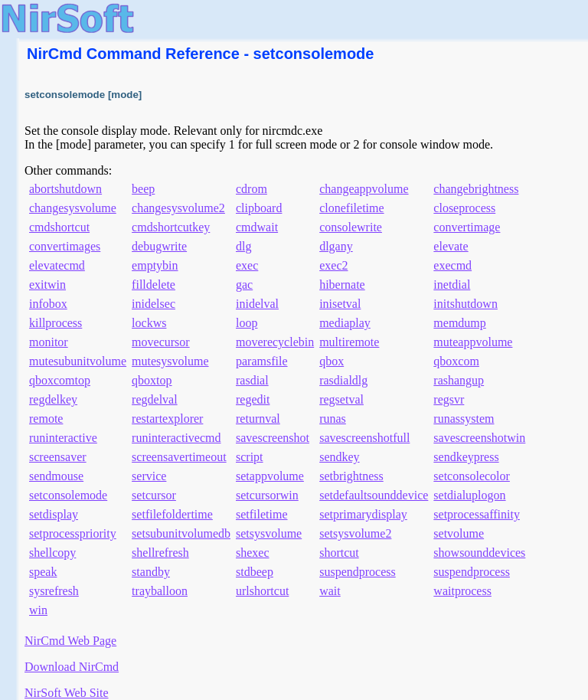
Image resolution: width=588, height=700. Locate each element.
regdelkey (53, 399)
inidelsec (154, 304)
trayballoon (160, 591)
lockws (149, 323)
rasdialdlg (343, 380)
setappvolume (270, 476)
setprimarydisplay (363, 514)
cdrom (252, 189)
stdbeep (255, 572)
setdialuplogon (469, 495)
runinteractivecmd (176, 438)
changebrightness (476, 189)
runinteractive (63, 438)
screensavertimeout (179, 457)
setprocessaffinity (477, 514)
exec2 (333, 265)
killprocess (56, 323)
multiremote (349, 342)
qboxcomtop (60, 380)
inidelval (257, 304)
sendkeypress (466, 457)
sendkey (339, 457)
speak (43, 572)
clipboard (259, 208)
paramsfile (262, 361)
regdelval (155, 399)
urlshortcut (262, 591)
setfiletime (262, 514)
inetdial (452, 285)
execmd (452, 265)
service (149, 476)
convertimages (65, 246)
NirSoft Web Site (67, 693)
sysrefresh (54, 591)
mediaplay (345, 323)
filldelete (154, 285)
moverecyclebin (275, 342)
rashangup (459, 380)
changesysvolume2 (178, 208)
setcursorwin (267, 495)
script (250, 457)
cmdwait (257, 227)
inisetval (340, 304)
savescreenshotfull (364, 438)
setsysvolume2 (355, 533)
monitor (49, 342)
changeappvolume (364, 189)
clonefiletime (351, 208)
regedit (253, 399)
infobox (48, 304)
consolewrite (351, 227)
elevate (451, 246)
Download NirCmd (72, 667)
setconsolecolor (472, 476)
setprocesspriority (73, 533)
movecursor (161, 342)
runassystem (464, 419)
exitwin (47, 285)
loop (247, 323)
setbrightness (351, 476)
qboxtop (152, 380)
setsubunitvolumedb (181, 533)
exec (247, 265)
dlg (243, 246)
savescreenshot (273, 438)
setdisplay (54, 514)
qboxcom (456, 361)
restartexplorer (167, 419)
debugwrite (159, 246)
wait (330, 591)
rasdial (252, 380)
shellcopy (52, 553)
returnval (258, 419)
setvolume (459, 533)
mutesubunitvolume (78, 361)
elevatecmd (57, 265)
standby (151, 572)
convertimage (467, 227)
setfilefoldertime (172, 514)
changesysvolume (73, 208)
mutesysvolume (170, 361)
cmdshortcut (59, 227)
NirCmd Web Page (70, 641)
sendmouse (56, 476)
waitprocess (462, 591)
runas (333, 419)
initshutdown (465, 304)
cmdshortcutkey (171, 227)
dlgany (336, 246)
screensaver (58, 457)
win (38, 610)
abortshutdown (65, 189)
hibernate (342, 285)
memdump (459, 323)
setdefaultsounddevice (374, 495)
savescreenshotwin (479, 438)
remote (46, 419)
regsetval (341, 399)
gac (244, 285)
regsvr (449, 399)
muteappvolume (473, 342)
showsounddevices (479, 553)
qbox (332, 361)
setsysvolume (269, 533)
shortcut (339, 553)
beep (143, 189)
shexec (253, 553)
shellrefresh (160, 553)
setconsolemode (68, 495)
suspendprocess (358, 572)
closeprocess (464, 208)
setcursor (154, 495)
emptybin (155, 265)
